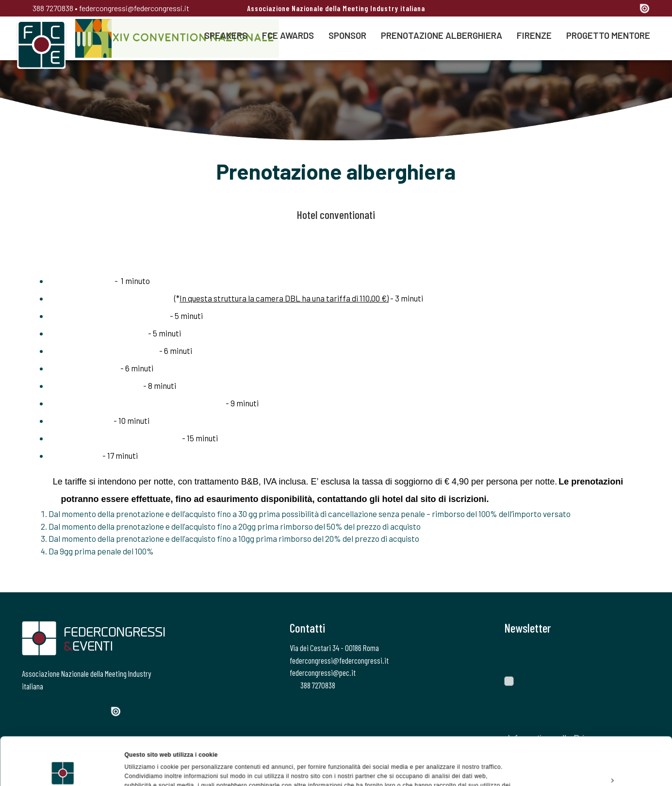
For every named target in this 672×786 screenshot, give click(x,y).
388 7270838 (48, 8)
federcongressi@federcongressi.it (134, 8)
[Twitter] (575, 9)
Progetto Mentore (608, 35)
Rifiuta (591, 754)
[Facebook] (559, 9)
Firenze (534, 35)
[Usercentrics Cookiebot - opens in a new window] (63, 769)
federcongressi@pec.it (323, 672)
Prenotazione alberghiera (442, 35)
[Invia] (636, 655)
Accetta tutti (591, 710)
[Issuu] (645, 8)
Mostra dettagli (146, 769)
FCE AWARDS (288, 35)
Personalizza (591, 732)
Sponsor (347, 35)
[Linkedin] (610, 9)
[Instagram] (593, 9)
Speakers (226, 35)
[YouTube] (628, 9)
